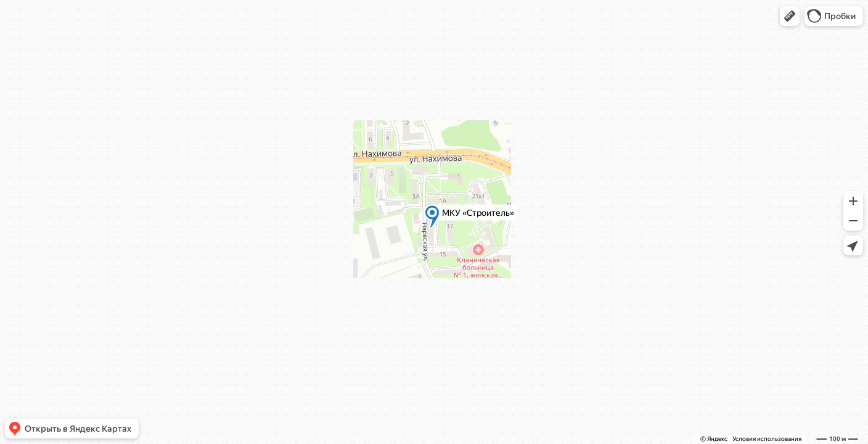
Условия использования (767, 439)
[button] (790, 16)
